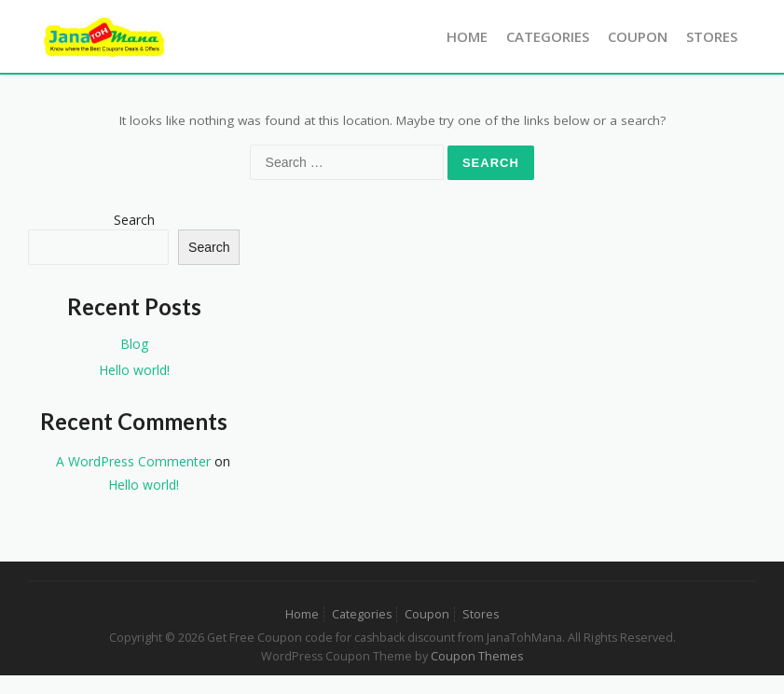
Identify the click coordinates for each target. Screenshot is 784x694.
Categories (548, 36)
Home (467, 36)
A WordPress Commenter (133, 461)
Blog (134, 344)
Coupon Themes (477, 656)
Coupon (638, 36)
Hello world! (134, 370)
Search (134, 220)
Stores (712, 36)
